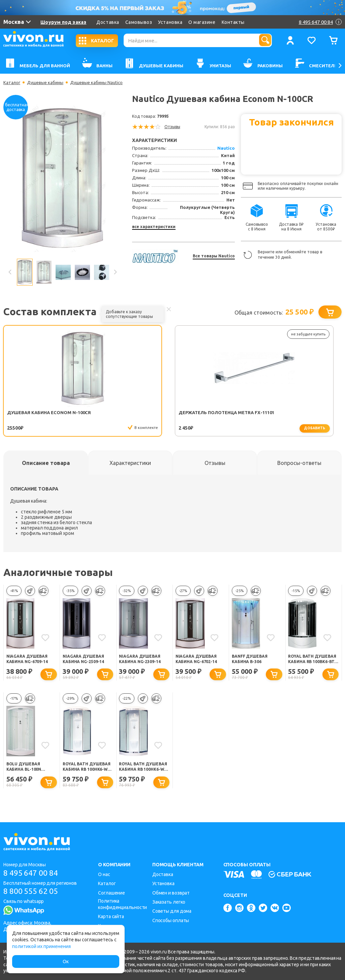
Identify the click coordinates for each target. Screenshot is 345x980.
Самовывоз (139, 22)
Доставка (108, 22)
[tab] (46, 463)
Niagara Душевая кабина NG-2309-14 (141, 660)
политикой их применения (41, 946)
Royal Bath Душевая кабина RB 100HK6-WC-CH (87, 769)
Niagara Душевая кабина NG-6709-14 (28, 660)
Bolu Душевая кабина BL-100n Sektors (25, 769)
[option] (62, 178)
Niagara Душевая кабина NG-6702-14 (198, 660)
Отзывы (172, 127)
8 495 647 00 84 (33, 873)
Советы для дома (172, 911)
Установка (170, 22)
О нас (104, 874)
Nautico (226, 148)
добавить (117, 428)
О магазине (202, 22)
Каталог (12, 82)
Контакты (233, 22)
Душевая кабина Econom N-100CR (28, 415)
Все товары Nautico (214, 256)
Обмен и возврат (171, 893)
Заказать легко (169, 902)
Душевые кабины (47, 82)
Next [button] (115, 272)
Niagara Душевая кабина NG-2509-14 (85, 660)
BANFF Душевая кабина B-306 (251, 660)
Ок (66, 961)
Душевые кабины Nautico (101, 82)
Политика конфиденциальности (122, 904)
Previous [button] (10, 272)
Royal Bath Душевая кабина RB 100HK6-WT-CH (144, 769)
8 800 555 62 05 (33, 892)
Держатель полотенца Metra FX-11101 (103, 415)
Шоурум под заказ (63, 22)
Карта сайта (111, 916)
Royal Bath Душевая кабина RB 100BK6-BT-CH (313, 660)
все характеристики (154, 227)
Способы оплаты (171, 920)
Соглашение (112, 893)
